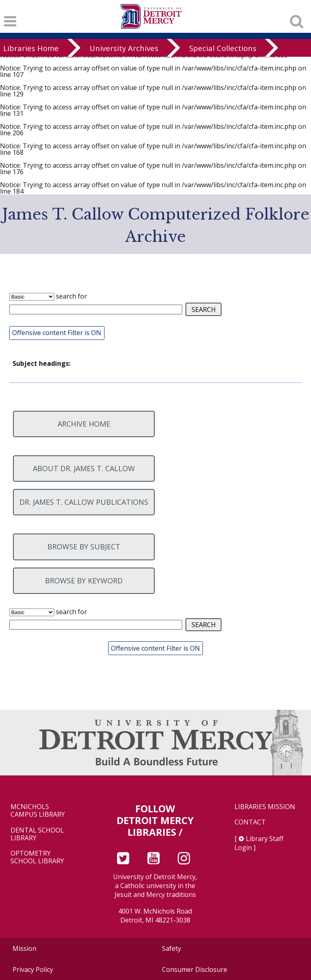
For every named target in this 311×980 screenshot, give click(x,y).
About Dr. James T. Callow (84, 468)
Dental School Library (37, 834)
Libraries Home (31, 48)
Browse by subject (84, 547)
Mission (24, 948)
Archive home (84, 424)
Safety (171, 948)
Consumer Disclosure (195, 969)
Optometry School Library (37, 857)
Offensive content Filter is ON (57, 333)
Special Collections (223, 48)
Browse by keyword (84, 581)
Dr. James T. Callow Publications (84, 502)
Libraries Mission (265, 807)
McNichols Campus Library (38, 811)
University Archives (124, 48)
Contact (250, 822)
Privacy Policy (33, 969)
